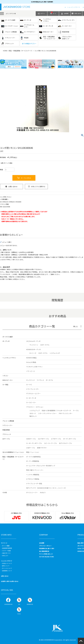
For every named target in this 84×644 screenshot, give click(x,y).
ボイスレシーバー (32, 492)
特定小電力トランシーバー (35, 470)
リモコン (5, 376)
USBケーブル (31, 448)
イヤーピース (30, 371)
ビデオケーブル (56, 439)
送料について (6, 566)
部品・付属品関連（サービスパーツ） (21, 51)
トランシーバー (8, 425)
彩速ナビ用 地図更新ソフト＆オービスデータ (56, 410)
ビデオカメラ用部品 (33, 479)
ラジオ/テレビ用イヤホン (34, 367)
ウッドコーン (34, 345)
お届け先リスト (6, 553)
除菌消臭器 (6, 430)
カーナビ (29, 385)
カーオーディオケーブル (34, 443)
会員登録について (7, 571)
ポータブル (49, 380)
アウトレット (7, 434)
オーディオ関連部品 (33, 461)
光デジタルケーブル (65, 443)
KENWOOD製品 (31, 358)
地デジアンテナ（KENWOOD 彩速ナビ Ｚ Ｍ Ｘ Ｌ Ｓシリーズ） (46, 488)
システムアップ (35, 410)
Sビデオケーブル (43, 439)
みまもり (43, 492)
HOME (5, 51)
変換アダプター (42, 448)
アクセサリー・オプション (35, 407)
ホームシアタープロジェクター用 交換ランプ (41, 466)
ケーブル (76, 410)
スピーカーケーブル (50, 443)
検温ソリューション (33, 452)
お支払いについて (7, 563)
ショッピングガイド (74, 7)
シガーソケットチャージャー (47, 413)
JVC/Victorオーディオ (33, 341)
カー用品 (5, 385)
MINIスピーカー (8, 380)
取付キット (33, 416)
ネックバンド (31, 380)
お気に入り (5, 556)
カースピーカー (31, 402)
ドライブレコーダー (33, 389)
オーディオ (6, 341)
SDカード (33, 413)
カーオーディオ (31, 398)
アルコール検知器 (8, 421)
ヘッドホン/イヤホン (9, 358)
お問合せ (16, 279)
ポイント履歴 (6, 546)
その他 (5, 492)
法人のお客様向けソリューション (13, 452)
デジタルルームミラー (33, 393)
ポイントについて (7, 568)
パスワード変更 (6, 551)
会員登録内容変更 (7, 548)
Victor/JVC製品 (31, 362)
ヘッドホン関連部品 (33, 475)
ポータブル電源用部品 (33, 457)
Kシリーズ (33, 353)
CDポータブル (45, 345)
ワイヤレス (40, 380)
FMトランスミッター (66, 413)
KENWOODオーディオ (33, 349)
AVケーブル (6, 439)
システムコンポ (55, 353)
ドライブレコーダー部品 (34, 484)
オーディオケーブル (70, 439)
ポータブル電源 (8, 337)
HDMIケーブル (31, 439)
